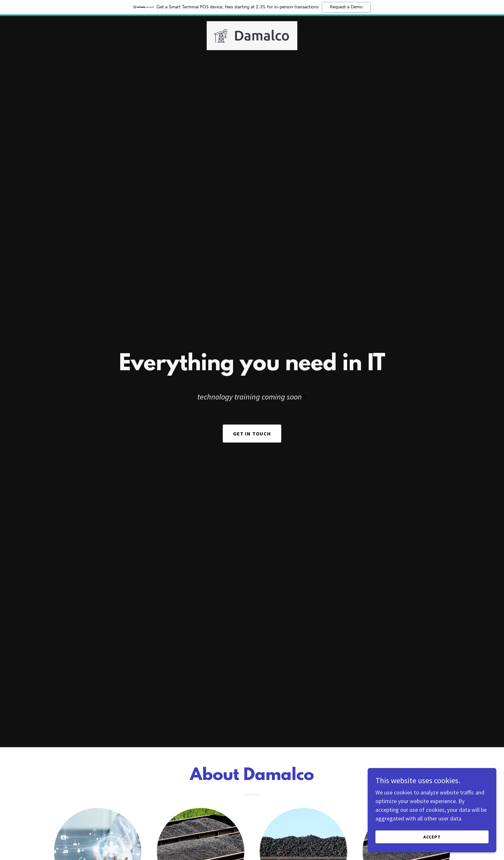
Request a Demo (346, 7)
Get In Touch (252, 434)
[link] (252, 35)
